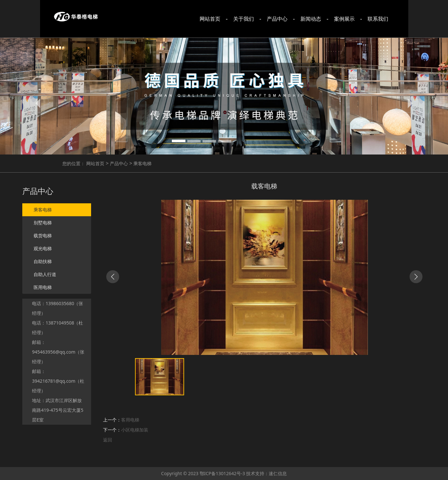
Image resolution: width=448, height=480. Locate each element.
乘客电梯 (142, 163)
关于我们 (244, 19)
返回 (108, 440)
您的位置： (74, 163)
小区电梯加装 (135, 430)
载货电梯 (43, 236)
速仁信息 (278, 473)
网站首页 (210, 19)
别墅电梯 (43, 223)
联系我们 (378, 19)
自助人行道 (45, 274)
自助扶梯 (43, 261)
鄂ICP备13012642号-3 (222, 473)
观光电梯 (43, 249)
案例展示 (344, 19)
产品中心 (277, 19)
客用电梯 (130, 420)
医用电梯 (43, 287)
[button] (39, 103)
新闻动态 (311, 19)
